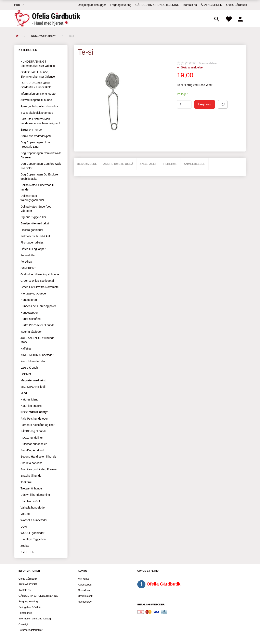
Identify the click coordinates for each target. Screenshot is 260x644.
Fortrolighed (25, 613)
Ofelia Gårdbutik (237, 5)
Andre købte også (118, 164)
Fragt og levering (121, 5)
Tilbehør (170, 164)
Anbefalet (148, 164)
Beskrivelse (87, 164)
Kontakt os (190, 5)
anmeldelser (208, 63)
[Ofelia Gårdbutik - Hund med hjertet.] (47, 18)
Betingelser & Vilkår (30, 607)
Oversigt (23, 624)
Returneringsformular (30, 630)
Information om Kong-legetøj (35, 619)
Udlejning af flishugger (92, 5)
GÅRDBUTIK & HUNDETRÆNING (157, 5)
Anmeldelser (195, 164)
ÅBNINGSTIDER (212, 5)
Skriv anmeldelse (191, 67)
